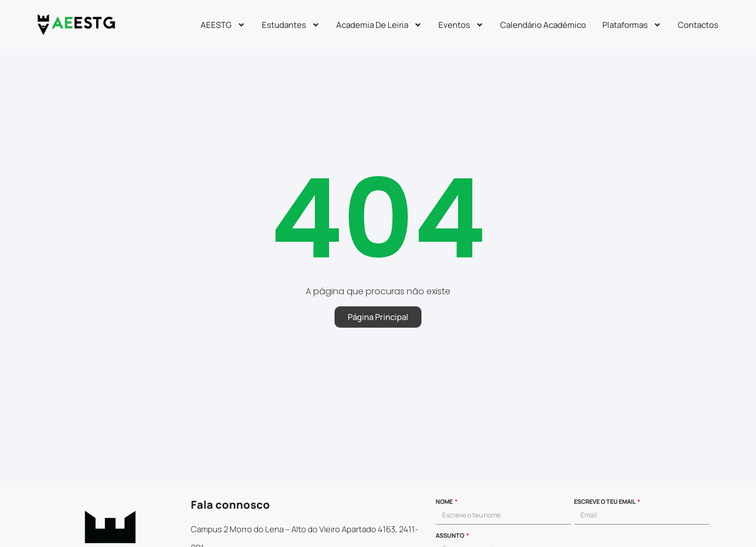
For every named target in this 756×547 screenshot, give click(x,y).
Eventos (461, 25)
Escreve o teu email (605, 502)
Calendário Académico (543, 25)
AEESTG (223, 25)
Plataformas (632, 25)
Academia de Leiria (379, 25)
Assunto (450, 536)
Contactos (698, 25)
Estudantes (291, 25)
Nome (445, 502)
